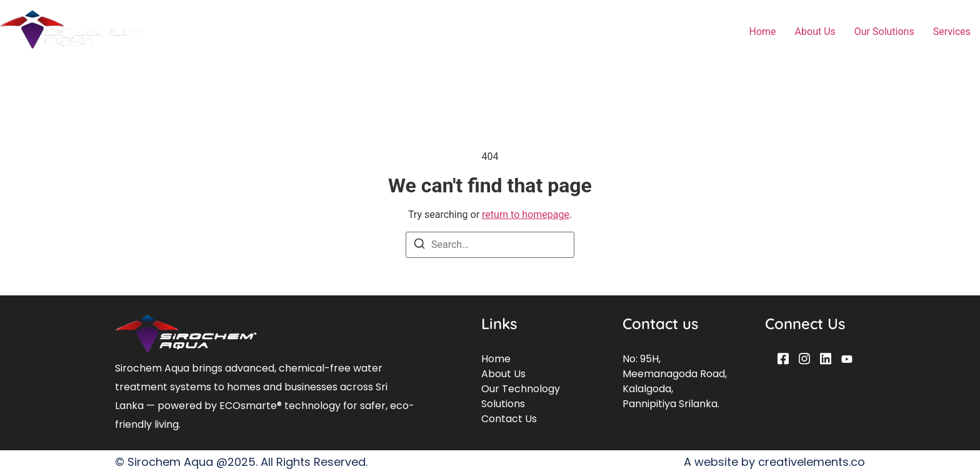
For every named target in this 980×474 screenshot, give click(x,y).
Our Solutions (884, 32)
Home (763, 32)
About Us (815, 32)
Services (952, 32)
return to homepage (526, 215)
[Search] (419, 246)
